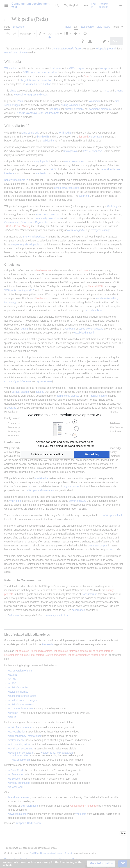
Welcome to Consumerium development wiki (65, 415)
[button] (47, 454)
